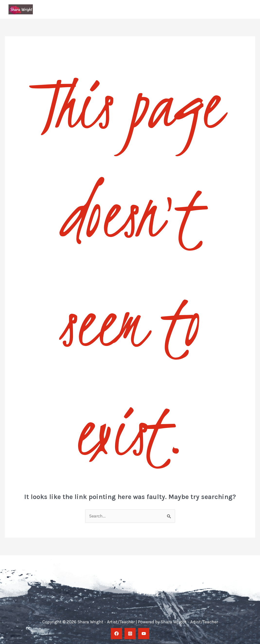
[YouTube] (144, 634)
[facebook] (117, 634)
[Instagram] (130, 634)
